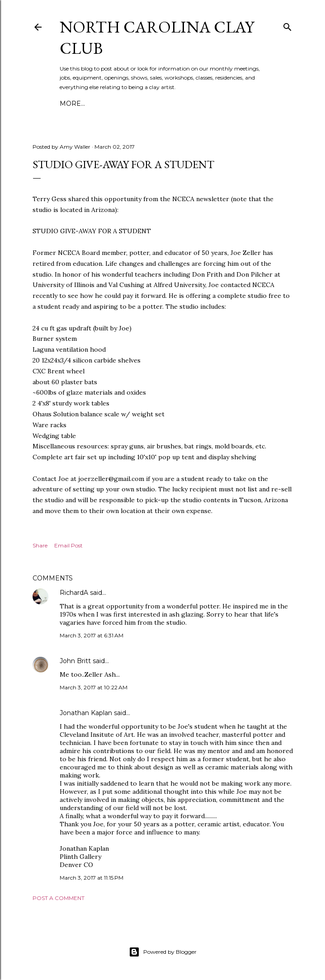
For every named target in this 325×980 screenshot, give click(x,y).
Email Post (68, 545)
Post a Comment (59, 898)
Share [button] (40, 545)
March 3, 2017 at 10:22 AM (94, 687)
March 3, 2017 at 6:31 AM (92, 635)
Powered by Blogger (163, 952)
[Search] (287, 25)
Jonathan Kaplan (86, 713)
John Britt (75, 661)
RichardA (74, 593)
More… (72, 104)
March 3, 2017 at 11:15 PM (92, 878)
